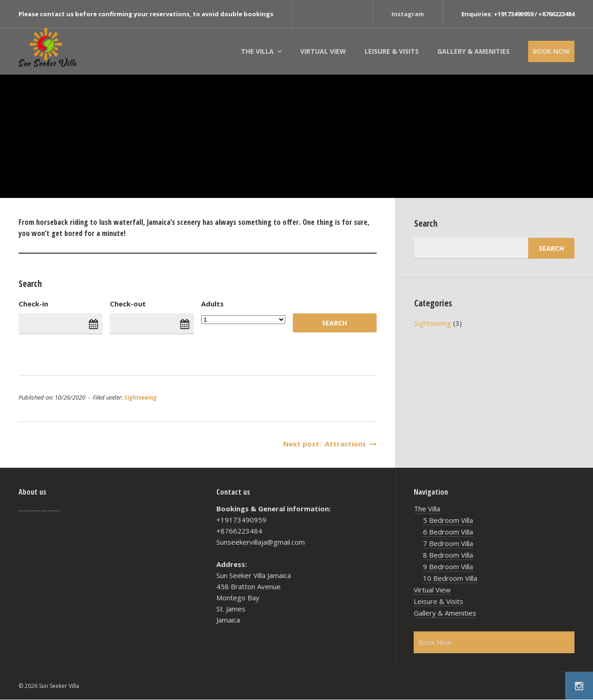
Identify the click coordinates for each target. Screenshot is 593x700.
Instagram (408, 14)
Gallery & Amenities (473, 51)
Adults (212, 304)
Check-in (33, 304)
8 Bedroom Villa (448, 555)
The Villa (257, 51)
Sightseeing (140, 397)
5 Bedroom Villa (448, 520)
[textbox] (198, 228)
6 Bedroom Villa (448, 532)
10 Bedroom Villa (450, 578)
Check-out (128, 304)
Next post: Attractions (330, 444)
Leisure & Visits (392, 51)
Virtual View (323, 51)
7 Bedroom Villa (448, 543)
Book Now (551, 51)
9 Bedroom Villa (448, 566)
